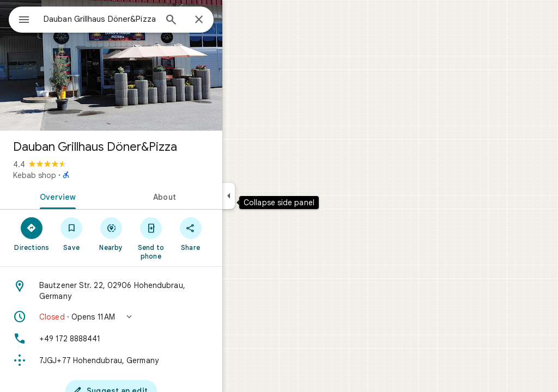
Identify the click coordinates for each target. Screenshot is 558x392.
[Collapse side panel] (268, 196)
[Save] (111, 234)
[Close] (238, 20)
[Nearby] (151, 234)
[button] (150, 317)
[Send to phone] (190, 238)
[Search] (210, 21)
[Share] (230, 234)
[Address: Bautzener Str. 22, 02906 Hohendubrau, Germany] (150, 291)
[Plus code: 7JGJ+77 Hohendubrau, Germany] (150, 360)
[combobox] (128, 19)
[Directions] (71, 234)
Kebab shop (74, 175)
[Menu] (20, 19)
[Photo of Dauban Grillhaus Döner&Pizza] (150, 65)
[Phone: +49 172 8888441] (150, 339)
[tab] (95, 196)
